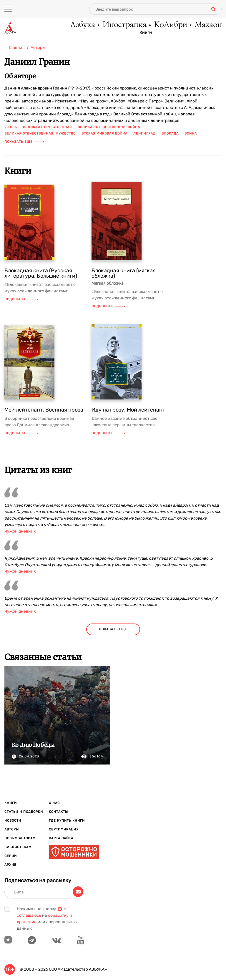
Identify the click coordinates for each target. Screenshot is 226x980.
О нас (54, 803)
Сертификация (64, 829)
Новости (13, 821)
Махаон (208, 25)
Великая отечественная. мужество (40, 134)
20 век (11, 127)
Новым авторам (20, 838)
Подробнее (21, 299)
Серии (11, 856)
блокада (170, 134)
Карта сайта (61, 838)
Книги (146, 33)
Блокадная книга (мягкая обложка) (124, 273)
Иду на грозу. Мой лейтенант (128, 410)
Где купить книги (67, 821)
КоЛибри (170, 25)
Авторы (12, 829)
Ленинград (144, 134)
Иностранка (124, 25)
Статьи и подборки (24, 812)
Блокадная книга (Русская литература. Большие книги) (41, 273)
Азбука (82, 25)
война (191, 134)
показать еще (113, 629)
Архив (10, 865)
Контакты (58, 812)
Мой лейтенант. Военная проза (44, 410)
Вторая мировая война (104, 134)
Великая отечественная (47, 127)
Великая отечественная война (109, 127)
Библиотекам (18, 847)
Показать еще (24, 142)
